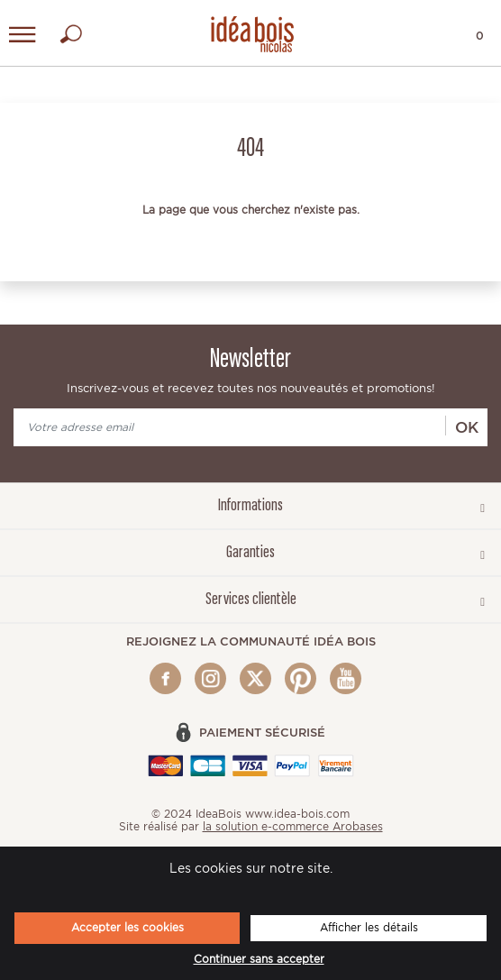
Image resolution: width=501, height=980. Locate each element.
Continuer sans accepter (259, 959)
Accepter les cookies (128, 927)
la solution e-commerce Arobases (293, 826)
